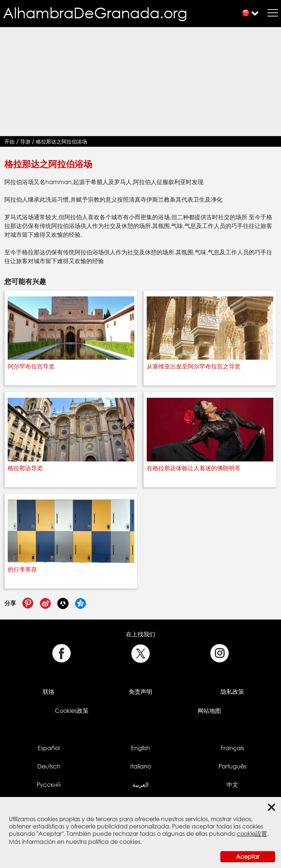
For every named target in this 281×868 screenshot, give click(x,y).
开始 (10, 141)
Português (232, 766)
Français (232, 748)
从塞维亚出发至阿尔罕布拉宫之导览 (194, 366)
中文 (232, 785)
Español (49, 748)
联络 (49, 692)
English (140, 748)
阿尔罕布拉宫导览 (31, 366)
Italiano (141, 766)
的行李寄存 (22, 569)
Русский (49, 785)
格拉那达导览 (25, 468)
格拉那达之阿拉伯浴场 (61, 141)
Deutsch (49, 766)
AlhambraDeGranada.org (95, 13)
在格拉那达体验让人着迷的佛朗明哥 (194, 468)
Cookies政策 (72, 711)
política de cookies (114, 842)
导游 (25, 141)
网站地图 (209, 711)
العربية (140, 785)
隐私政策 (232, 692)
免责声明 (140, 692)
